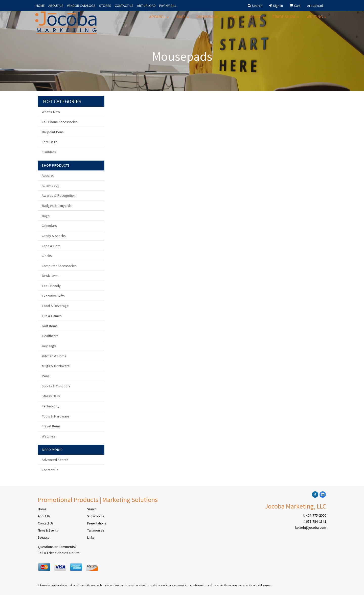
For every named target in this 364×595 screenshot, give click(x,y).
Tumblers (49, 152)
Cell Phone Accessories (60, 122)
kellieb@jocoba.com (311, 527)
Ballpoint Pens (53, 132)
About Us (44, 516)
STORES (105, 6)
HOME (40, 6)
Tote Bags (50, 142)
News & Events (48, 530)
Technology (51, 406)
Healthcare (50, 336)
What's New (51, 112)
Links (91, 537)
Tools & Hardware (55, 416)
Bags (183, 20)
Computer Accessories (59, 266)
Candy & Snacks (54, 236)
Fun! (235, 20)
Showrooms (96, 516)
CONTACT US (124, 6)
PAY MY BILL (168, 6)
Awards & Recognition (59, 195)
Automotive (51, 186)
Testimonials (96, 530)
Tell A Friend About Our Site (59, 553)
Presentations (97, 523)
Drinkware (209, 20)
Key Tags (49, 346)
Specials (43, 537)
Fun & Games (52, 316)
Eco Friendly (51, 286)
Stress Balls (51, 396)
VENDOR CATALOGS (81, 6)
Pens (46, 376)
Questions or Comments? (57, 547)
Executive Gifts (53, 296)
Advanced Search (55, 460)
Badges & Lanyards (57, 206)
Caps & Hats (51, 246)
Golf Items (50, 326)
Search (92, 509)
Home (42, 509)
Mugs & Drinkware (56, 366)
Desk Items (51, 276)
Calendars (49, 226)
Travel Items (51, 426)
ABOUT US (56, 6)
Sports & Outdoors (56, 386)
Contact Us (50, 470)
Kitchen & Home (54, 356)
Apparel (159, 20)
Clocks (47, 256)
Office (256, 20)
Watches (48, 436)
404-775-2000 (316, 515)
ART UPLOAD (146, 6)
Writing (316, 20)
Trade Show (286, 20)
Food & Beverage (55, 306)
